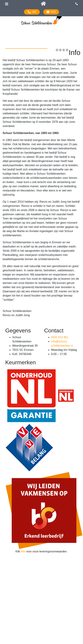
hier (23, 551)
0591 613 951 (60, 337)
